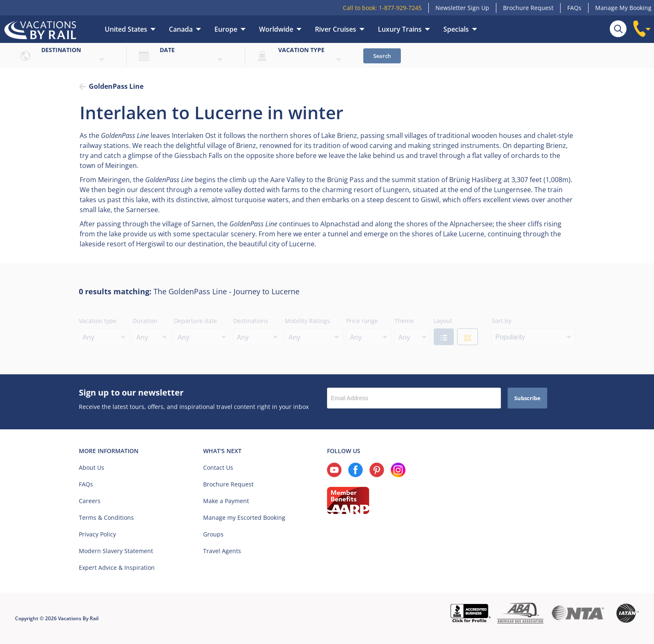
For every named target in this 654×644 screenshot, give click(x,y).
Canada (181, 29)
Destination (61, 50)
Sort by (502, 321)
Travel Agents (222, 551)
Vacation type (301, 50)
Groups (213, 534)
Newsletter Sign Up (462, 8)
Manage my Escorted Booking (244, 517)
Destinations (251, 321)
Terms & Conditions (106, 517)
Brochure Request (528, 8)
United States (126, 29)
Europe (226, 29)
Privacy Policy (97, 534)
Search (382, 56)
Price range (362, 321)
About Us (92, 467)
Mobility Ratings (307, 321)
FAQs (574, 8)
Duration (145, 321)
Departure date (195, 321)
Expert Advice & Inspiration (117, 568)
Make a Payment (226, 501)
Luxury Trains (400, 29)
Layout (443, 321)
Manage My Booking (623, 8)
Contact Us (218, 467)
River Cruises (336, 29)
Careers (90, 501)
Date (167, 50)
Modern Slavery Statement (116, 551)
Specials (456, 29)
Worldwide (276, 29)
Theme (404, 321)
